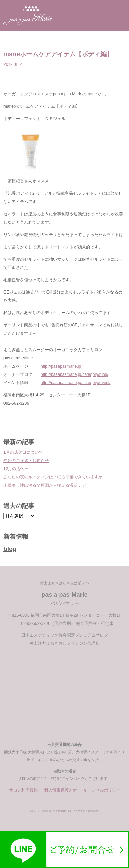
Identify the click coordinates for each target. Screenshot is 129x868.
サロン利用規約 (23, 790)
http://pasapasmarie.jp (61, 366)
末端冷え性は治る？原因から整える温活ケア (45, 485)
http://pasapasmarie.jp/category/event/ (76, 383)
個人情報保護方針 (61, 790)
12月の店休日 (16, 469)
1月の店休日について (23, 452)
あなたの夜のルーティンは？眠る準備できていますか (53, 477)
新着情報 (16, 537)
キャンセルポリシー (102, 790)
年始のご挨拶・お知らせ (26, 461)
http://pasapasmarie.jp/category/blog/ (74, 374)
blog (10, 549)
